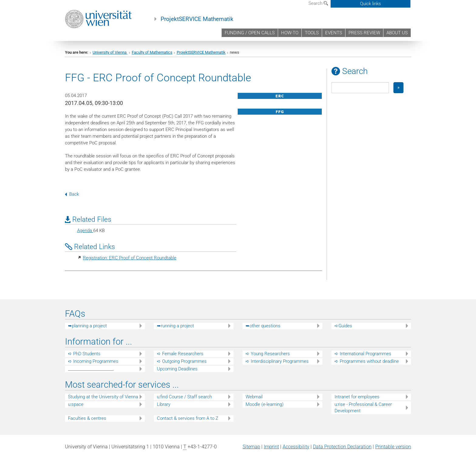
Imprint (271, 447)
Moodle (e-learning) (265, 404)
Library (164, 404)
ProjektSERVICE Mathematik (197, 19)
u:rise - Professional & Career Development (363, 408)
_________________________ (91, 369)
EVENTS (334, 33)
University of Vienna (110, 52)
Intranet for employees (357, 397)
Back (72, 194)
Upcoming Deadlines (177, 369)
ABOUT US (397, 33)
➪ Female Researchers (180, 354)
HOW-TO (290, 33)
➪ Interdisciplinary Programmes (277, 361)
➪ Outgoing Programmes (182, 361)
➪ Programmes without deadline (367, 361)
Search (318, 3)
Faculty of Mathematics (152, 52)
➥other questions (263, 326)
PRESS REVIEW (364, 33)
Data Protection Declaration (342, 447)
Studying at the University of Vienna (103, 397)
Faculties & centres (87, 418)
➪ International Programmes (363, 354)
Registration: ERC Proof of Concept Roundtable (130, 258)
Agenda (85, 231)
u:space (76, 404)
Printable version (393, 447)
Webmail (254, 397)
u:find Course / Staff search (184, 397)
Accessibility (296, 447)
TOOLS (312, 33)
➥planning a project (87, 326)
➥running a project (175, 326)
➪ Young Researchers (268, 354)
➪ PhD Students (84, 354)
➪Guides (343, 326)
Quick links (371, 4)
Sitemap (251, 447)
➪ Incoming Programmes (93, 361)
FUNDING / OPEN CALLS (250, 33)
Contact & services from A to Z (188, 418)
